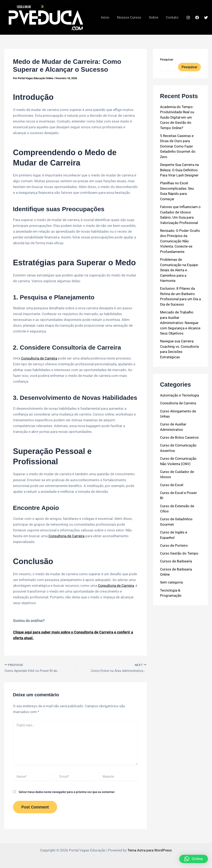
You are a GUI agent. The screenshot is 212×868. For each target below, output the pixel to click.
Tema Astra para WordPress (150, 850)
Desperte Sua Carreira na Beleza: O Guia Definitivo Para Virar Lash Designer (179, 170)
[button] (194, 859)
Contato (172, 17)
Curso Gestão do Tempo (179, 553)
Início (107, 17)
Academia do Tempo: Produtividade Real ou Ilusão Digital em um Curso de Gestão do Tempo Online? (177, 117)
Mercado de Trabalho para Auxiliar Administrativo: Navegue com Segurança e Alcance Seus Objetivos (180, 323)
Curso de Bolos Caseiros (179, 437)
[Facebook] (197, 18)
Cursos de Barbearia (176, 561)
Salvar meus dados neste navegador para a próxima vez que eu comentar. (67, 792)
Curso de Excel (172, 485)
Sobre (154, 17)
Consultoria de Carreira (39, 358)
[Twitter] (206, 18)
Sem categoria (171, 582)
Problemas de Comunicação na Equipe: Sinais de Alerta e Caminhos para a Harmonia (179, 270)
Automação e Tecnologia (179, 395)
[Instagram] (188, 18)
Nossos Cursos (131, 17)
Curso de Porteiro (174, 545)
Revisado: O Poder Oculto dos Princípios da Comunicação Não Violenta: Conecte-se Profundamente (180, 241)
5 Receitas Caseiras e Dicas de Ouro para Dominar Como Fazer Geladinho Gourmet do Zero (178, 146)
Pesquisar (167, 60)
